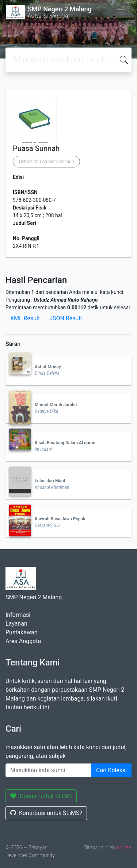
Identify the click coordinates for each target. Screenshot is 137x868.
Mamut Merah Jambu (56, 405)
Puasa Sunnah (36, 148)
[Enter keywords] (49, 770)
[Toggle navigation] (121, 12)
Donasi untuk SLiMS (41, 796)
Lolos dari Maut (50, 481)
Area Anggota (23, 641)
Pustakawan (21, 632)
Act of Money (48, 367)
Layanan (16, 624)
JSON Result (66, 318)
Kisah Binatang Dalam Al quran (65, 443)
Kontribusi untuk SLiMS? (46, 813)
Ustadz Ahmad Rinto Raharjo (46, 162)
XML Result (25, 318)
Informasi (18, 615)
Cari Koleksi (111, 770)
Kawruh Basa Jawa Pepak (60, 519)
